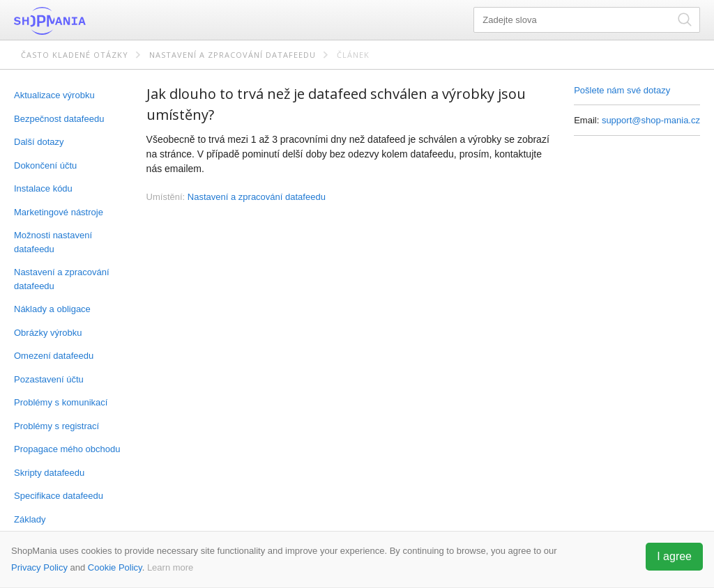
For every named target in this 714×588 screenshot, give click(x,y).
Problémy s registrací (56, 426)
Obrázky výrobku (48, 333)
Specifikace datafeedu (59, 496)
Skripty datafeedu (49, 473)
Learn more (170, 567)
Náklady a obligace (52, 309)
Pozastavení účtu (49, 379)
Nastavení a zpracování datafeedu (233, 55)
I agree (674, 556)
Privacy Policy (39, 567)
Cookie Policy (115, 567)
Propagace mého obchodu (67, 449)
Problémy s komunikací (61, 402)
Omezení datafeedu (54, 356)
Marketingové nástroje (59, 212)
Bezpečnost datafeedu (59, 119)
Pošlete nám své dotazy (622, 90)
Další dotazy (39, 142)
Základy (30, 519)
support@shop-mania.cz (651, 120)
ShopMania (84, 21)
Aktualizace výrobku (54, 95)
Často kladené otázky (75, 55)
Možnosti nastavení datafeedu (53, 242)
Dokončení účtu (45, 165)
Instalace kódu (43, 188)
